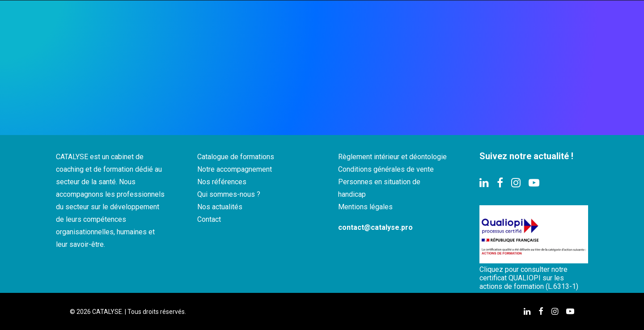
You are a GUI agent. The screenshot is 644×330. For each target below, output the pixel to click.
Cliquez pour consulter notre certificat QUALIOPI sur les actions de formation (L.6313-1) (529, 278)
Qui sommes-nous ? (229, 194)
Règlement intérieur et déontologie (392, 157)
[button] (484, 185)
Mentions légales (365, 207)
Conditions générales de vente (386, 169)
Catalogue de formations (236, 157)
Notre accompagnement (235, 169)
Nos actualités (220, 207)
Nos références (222, 182)
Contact (209, 219)
